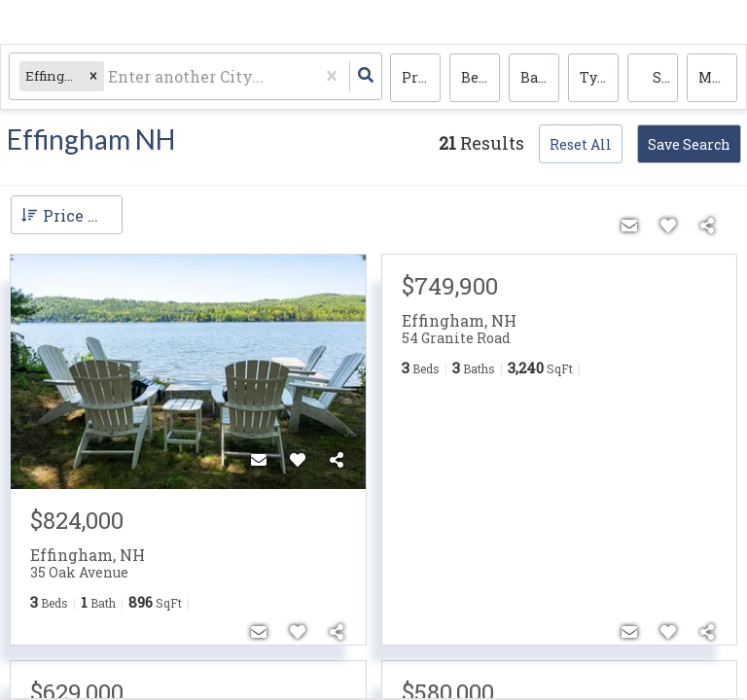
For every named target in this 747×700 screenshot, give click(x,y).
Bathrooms (540, 78)
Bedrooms (480, 78)
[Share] (337, 460)
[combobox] (111, 78)
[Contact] (259, 460)
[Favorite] (298, 460)
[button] (94, 78)
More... (718, 78)
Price (420, 78)
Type (597, 78)
